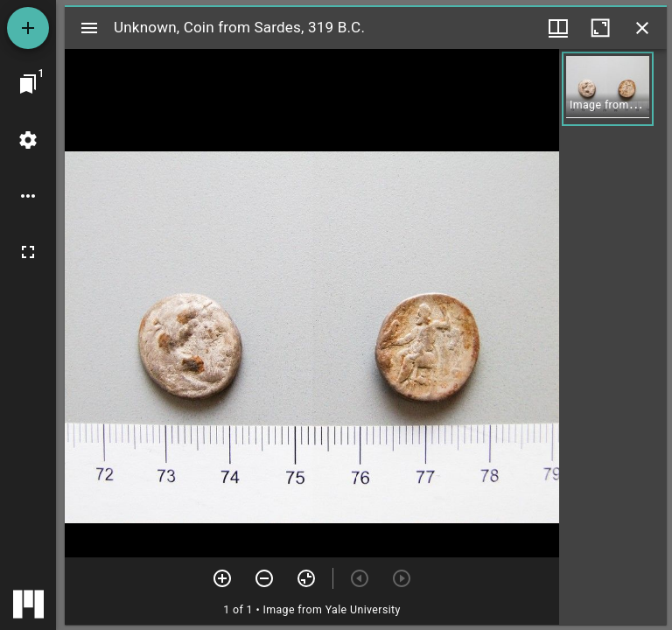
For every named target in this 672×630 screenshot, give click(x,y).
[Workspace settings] (28, 140)
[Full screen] (28, 252)
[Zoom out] (264, 578)
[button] (608, 89)
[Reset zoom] (306, 578)
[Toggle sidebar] (89, 28)
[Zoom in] (222, 578)
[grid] (613, 337)
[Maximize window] (600, 28)
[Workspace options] (28, 196)
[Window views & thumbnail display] (558, 28)
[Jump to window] (28, 84)
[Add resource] (28, 28)
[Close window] (642, 28)
